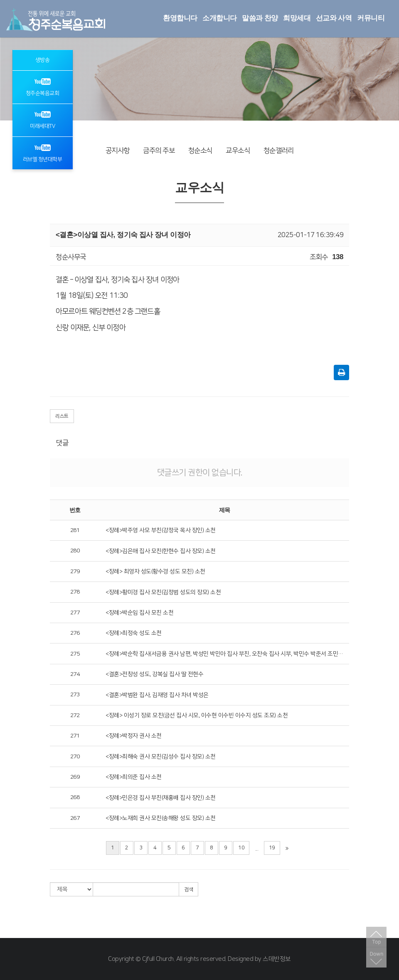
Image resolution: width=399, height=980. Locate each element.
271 (75, 736)
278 (75, 592)
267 (75, 818)
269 (75, 777)
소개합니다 (220, 18)
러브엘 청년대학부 (43, 153)
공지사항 (118, 151)
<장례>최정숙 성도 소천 (134, 633)
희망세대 (297, 18)
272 (75, 715)
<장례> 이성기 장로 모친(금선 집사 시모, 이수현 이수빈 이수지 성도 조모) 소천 (197, 715)
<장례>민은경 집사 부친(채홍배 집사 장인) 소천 (161, 798)
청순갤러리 (279, 151)
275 (75, 654)
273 (75, 695)
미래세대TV (42, 119)
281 (75, 530)
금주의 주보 (159, 151)
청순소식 (200, 151)
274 (75, 674)
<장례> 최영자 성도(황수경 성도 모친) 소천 (155, 572)
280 (75, 551)
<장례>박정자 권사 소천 (134, 736)
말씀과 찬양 (260, 18)
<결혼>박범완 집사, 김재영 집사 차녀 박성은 (157, 695)
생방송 (43, 60)
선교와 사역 (334, 18)
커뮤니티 (371, 18)
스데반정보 (277, 959)
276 (75, 633)
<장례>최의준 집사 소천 (134, 777)
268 (75, 797)
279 (75, 572)
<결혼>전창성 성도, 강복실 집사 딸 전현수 (154, 674)
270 (75, 757)
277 (75, 613)
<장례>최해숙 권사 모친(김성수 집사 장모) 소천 (161, 757)
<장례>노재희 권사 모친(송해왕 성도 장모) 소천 (161, 818)
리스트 (62, 416)
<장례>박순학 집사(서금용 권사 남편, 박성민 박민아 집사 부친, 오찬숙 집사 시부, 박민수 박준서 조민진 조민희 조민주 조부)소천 (224, 654)
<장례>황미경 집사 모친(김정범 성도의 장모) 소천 (163, 592)
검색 (188, 890)
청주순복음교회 (43, 87)
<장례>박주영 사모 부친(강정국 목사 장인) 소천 (161, 530)
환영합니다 (180, 18)
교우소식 (238, 151)
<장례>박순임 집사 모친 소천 (139, 613)
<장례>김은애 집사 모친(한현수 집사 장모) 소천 (161, 551)
